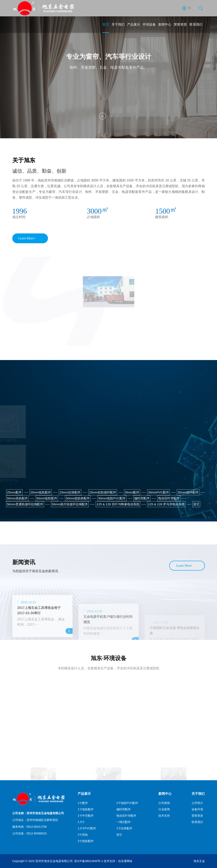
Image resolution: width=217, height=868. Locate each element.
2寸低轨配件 (86, 841)
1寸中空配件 (86, 816)
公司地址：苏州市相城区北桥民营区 (35, 820)
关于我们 (118, 24)
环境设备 (149, 24)
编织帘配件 (124, 809)
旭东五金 (199, 861)
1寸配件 (83, 803)
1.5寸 (81, 822)
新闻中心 (165, 24)
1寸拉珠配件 (124, 828)
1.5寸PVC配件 (87, 828)
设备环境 (197, 809)
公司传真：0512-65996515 (30, 833)
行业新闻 (164, 809)
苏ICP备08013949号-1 (89, 861)
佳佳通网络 (125, 861)
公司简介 (197, 803)
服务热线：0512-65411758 (30, 827)
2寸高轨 (83, 835)
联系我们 (196, 24)
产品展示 (134, 24)
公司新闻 (164, 803)
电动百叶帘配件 (126, 816)
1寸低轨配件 (86, 809)
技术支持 (164, 816)
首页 (106, 24)
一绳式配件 (124, 822)
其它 (119, 835)
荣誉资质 (180, 24)
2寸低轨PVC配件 (127, 803)
